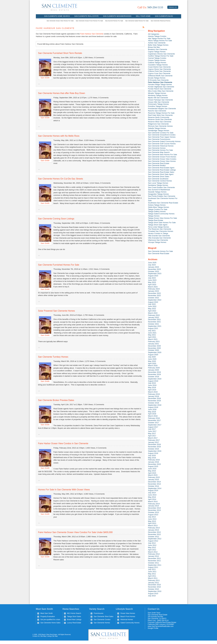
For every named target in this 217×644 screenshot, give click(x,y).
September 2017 (155, 425)
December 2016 (154, 444)
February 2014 (154, 504)
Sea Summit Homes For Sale (114, 21)
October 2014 (153, 486)
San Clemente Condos (102, 620)
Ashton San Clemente (157, 43)
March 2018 (153, 416)
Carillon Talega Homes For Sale (161, 56)
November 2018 (154, 401)
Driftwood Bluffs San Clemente (160, 76)
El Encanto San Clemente (158, 80)
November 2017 (154, 420)
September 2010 (155, 591)
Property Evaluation (48, 617)
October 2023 (153, 271)
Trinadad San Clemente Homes (161, 231)
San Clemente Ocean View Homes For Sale (60, 21)
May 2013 (152, 521)
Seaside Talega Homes (157, 192)
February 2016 (154, 460)
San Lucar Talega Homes (158, 183)
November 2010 (154, 587)
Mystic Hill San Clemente (158, 98)
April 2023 (152, 285)
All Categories (154, 34)
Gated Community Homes (130, 623)
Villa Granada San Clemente (159, 238)
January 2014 (153, 506)
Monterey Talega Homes (158, 95)
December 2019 (154, 372)
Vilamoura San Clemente (158, 240)
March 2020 (153, 366)
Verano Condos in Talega (158, 233)
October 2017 (153, 423)
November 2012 (154, 534)
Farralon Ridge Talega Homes (160, 84)
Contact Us (36, 636)
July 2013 (152, 517)
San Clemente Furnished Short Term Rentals (60, 53)
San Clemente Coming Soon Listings (56, 219)
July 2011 (152, 569)
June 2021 (152, 333)
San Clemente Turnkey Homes (53, 357)
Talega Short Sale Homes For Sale (162, 223)
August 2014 (153, 490)
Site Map (43, 636)
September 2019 (155, 379)
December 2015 (154, 464)
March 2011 (153, 578)
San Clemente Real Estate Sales (161, 172)
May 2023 (152, 282)
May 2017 (152, 434)
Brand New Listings (74, 620)
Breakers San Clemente (157, 49)
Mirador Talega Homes (157, 93)
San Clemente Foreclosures (159, 139)
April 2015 (152, 473)
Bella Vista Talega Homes (158, 45)
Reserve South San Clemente (160, 119)
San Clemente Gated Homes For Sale (137, 21)
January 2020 (153, 370)
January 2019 (153, 396)
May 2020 (152, 361)
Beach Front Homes (128, 617)
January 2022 (153, 317)
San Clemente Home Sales (50, 623)
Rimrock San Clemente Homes (160, 126)
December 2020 (154, 346)
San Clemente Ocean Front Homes (162, 157)
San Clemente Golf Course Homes (162, 144)
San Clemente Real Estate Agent (161, 168)
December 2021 (154, 320)
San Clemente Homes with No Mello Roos (59, 136)
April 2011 (152, 576)
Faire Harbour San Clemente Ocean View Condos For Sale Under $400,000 (75, 532)
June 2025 (152, 263)
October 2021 (153, 324)
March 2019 (153, 392)
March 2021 (153, 339)
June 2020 (152, 359)
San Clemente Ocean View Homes (162, 161)
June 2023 (152, 280)
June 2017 (152, 431)
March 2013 (153, 526)
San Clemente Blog (164, 16)
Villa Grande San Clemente (159, 236)
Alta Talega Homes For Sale (159, 38)
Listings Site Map (52, 636)
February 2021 (154, 341)
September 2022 (155, 300)
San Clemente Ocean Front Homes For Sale (89, 21)
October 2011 (153, 563)
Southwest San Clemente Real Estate (163, 203)
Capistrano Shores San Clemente (161, 54)
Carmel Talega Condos (157, 58)
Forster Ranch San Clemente (160, 89)
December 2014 (154, 482)
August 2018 (153, 407)
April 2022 (152, 311)
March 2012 (153, 552)
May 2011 (152, 574)
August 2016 (153, 453)
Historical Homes (127, 620)
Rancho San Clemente (157, 111)
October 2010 (153, 589)
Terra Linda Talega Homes (158, 227)
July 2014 (152, 493)
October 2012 (153, 537)
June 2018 (152, 409)
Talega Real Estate (155, 220)
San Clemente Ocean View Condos (162, 159)
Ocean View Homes (128, 613)
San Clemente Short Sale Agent (161, 174)
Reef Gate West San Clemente (160, 115)
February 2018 (154, 418)
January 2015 (153, 480)
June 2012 (152, 545)
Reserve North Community (159, 117)
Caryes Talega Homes (157, 60)
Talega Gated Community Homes (161, 214)
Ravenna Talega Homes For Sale (161, 113)
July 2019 (152, 383)
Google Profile (153, 628)
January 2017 (153, 442)
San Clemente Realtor (157, 165)
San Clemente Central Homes (160, 181)
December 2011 (154, 558)
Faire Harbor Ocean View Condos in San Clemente (63, 443)
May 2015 (152, 471)
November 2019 (154, 374)
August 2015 (153, 466)
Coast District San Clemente (159, 67)
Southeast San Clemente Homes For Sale (163, 199)
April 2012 (152, 550)
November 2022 (154, 295)
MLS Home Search (74, 613)
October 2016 (153, 449)
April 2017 (152, 436)
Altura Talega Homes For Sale (160, 41)
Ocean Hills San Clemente (158, 102)
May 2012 (152, 547)
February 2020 (154, 368)
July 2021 (152, 331)
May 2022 (152, 309)
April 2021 (152, 337)
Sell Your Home (143, 16)
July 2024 (152, 265)
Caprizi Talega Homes (157, 52)
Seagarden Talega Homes (158, 194)
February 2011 (154, 580)
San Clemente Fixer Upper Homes (162, 137)
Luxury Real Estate (74, 623)
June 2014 (152, 495)
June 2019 (152, 385)
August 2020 (153, 355)
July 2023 (152, 278)
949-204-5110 (150, 7)
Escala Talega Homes (157, 78)
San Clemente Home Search (57, 16)
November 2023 (154, 269)
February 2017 (154, 440)
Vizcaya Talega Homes (157, 242)
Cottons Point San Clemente (159, 71)
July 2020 (152, 357)
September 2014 (155, 488)
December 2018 (154, 398)
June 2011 (152, 572)
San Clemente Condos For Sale (161, 133)
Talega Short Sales (74, 617)
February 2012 (154, 554)
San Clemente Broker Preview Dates (56, 400)
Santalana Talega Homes (158, 185)
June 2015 (152, 469)
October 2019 (153, 377)
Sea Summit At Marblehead (159, 190)
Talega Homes (154, 216)
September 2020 (155, 352)
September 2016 (155, 451)
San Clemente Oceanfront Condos (162, 135)
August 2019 (153, 381)
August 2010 (153, 593)
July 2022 (152, 304)
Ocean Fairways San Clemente (160, 100)
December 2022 (154, 293)
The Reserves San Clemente (159, 229)
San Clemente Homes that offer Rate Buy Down (62, 93)
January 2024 (153, 267)
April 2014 (152, 499)
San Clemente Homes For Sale (160, 150)
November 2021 (154, 322)
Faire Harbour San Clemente (92, 34)
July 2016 (152, 455)
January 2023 (153, 291)
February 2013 (154, 528)
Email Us (173, 7)
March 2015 (153, 475)
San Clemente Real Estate (86, 16)
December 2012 (154, 532)
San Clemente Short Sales (159, 177)
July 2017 (152, 429)
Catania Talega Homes (157, 63)
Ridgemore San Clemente (158, 124)
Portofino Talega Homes (158, 106)
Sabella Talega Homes (157, 128)
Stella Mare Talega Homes (158, 207)
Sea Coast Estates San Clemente (161, 187)
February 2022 (154, 315)
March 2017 (153, 438)
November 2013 (154, 510)
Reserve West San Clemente (159, 122)
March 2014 (153, 501)
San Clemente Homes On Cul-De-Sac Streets (61, 179)
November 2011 (154, 561)
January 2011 (153, 583)
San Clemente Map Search (159, 152)
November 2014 (154, 484)
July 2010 (152, 596)
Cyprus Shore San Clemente (159, 69)
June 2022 (152, 306)
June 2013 (152, 519)
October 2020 (153, 350)
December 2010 (154, 585)
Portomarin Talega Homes (158, 104)
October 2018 (153, 403)
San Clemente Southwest (158, 179)
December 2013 (154, 508)
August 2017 (153, 427)
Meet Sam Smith (47, 613)
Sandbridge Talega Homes (159, 130)
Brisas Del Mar (154, 47)
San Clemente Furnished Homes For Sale (59, 265)
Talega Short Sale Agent (158, 225)
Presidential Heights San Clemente (162, 109)
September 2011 (155, 565)
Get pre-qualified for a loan (50, 620)
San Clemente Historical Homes (161, 21)
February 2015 (154, 477)
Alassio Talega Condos (157, 36)
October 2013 (153, 512)
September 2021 (155, 326)
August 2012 (153, 541)
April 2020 (152, 363)
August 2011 (153, 567)
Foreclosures (98, 613)
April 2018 (152, 414)
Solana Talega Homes (157, 205)
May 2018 (152, 412)
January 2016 (153, 462)
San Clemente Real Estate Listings (162, 170)
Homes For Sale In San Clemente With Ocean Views (64, 490)
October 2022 (153, 298)
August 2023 (153, 276)
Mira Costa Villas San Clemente (161, 91)
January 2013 (153, 530)
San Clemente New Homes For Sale (162, 155)
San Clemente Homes (157, 148)
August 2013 (153, 515)
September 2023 (155, 274)
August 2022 (153, 302)
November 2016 (154, 447)
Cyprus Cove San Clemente (159, 73)
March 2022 (153, 313)
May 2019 (152, 387)
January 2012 (153, 556)
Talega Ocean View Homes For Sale (162, 218)
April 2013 (152, 523)
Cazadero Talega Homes (158, 65)
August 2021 (153, 328)
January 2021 (153, 344)
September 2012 (155, 539)
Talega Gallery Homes (157, 211)
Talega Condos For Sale (158, 209)
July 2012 (152, 543)
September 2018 (155, 405)
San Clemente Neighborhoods (117, 16)
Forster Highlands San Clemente (161, 87)
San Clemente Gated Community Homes (164, 141)
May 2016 (152, 458)
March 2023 (153, 287)
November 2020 (154, 348)
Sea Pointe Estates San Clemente (162, 196)
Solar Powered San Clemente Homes (56, 311)
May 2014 (152, 497)
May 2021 (152, 335)
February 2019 (154, 394)
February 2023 (154, 289)
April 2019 (152, 390)
